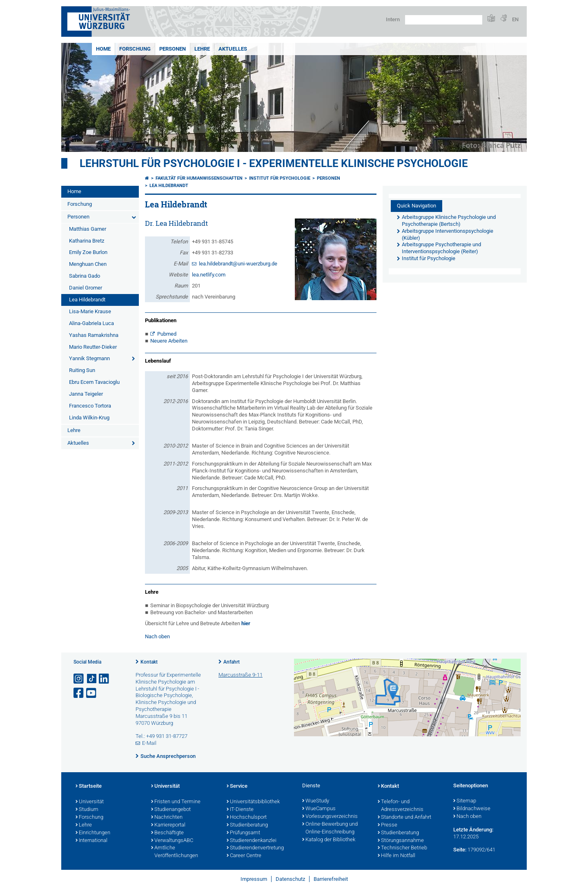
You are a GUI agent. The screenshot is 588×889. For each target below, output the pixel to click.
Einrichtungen (93, 833)
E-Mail (149, 743)
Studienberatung (247, 825)
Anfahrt (232, 662)
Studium (87, 810)
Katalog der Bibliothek (329, 840)
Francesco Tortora (90, 406)
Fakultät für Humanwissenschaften (199, 178)
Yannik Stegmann (89, 358)
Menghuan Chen (88, 264)
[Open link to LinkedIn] (105, 679)
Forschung (135, 49)
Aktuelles (233, 49)
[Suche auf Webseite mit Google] (444, 20)
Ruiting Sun (82, 370)
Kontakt (149, 662)
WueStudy (316, 801)
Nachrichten (167, 818)
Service (237, 787)
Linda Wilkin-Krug (89, 418)
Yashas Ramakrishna (94, 335)
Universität (90, 802)
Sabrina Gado (85, 276)
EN (515, 19)
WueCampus (319, 809)
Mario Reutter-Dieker (93, 347)
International (91, 841)
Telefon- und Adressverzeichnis (401, 806)
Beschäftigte (167, 833)
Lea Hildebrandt (87, 300)
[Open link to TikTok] (92, 679)
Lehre (202, 49)
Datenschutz (290, 879)
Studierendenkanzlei (252, 841)
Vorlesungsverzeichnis (330, 817)
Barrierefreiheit (331, 879)
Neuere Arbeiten (169, 341)
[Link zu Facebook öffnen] (79, 693)
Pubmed (167, 334)
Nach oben (157, 636)
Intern (393, 19)
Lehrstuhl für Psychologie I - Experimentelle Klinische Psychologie (274, 163)
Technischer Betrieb (402, 848)
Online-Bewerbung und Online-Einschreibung (330, 828)
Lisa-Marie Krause (90, 311)
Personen (173, 49)
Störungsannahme (401, 841)
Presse (388, 825)
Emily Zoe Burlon (88, 252)
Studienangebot (171, 810)
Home (103, 49)
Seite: (460, 850)
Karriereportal (168, 825)
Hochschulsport (247, 818)
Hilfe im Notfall (396, 856)
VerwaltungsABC (172, 841)
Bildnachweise (472, 809)
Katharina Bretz (87, 241)
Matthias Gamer (88, 229)
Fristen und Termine (176, 802)
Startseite (89, 787)
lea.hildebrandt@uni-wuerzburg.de (238, 264)
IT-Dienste (240, 810)
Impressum (254, 879)
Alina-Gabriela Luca (91, 323)
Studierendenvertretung (255, 848)
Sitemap (465, 801)
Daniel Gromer (86, 288)
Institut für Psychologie (280, 178)
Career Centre (244, 856)
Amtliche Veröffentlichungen (175, 852)
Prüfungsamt (243, 833)
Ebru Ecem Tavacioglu (94, 382)
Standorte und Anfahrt (404, 818)
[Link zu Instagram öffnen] (79, 679)
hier (246, 623)
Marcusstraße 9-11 (241, 675)
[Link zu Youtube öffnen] (92, 693)
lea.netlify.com (209, 275)
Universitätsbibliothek (253, 802)
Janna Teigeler (86, 394)
